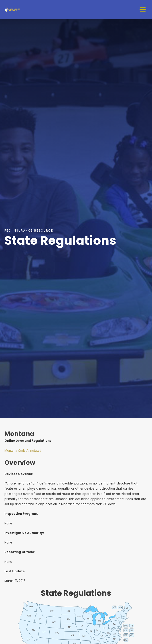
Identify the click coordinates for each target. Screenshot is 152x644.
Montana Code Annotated (23, 450)
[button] (143, 9)
